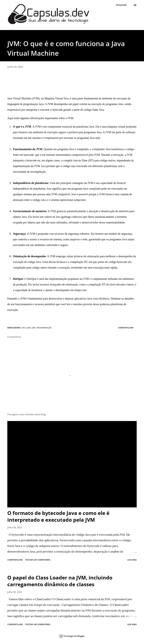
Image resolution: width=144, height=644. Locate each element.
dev (24, 328)
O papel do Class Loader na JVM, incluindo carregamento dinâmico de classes (60, 581)
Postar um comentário (38, 560)
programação (44, 328)
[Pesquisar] (121, 5)
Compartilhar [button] (126, 328)
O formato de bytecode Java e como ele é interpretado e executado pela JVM (58, 516)
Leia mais (132, 560)
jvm (34, 328)
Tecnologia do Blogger (72, 636)
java (29, 328)
